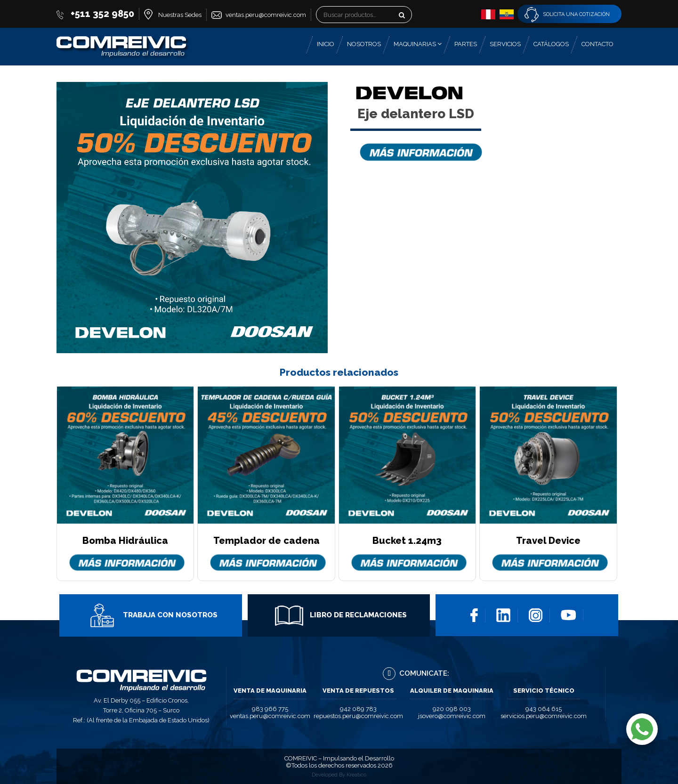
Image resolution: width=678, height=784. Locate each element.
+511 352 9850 (102, 14)
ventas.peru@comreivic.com (266, 15)
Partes (466, 44)
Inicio (326, 44)
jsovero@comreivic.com (452, 716)
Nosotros (364, 44)
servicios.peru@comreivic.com (544, 716)
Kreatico (356, 775)
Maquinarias (418, 44)
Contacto (597, 44)
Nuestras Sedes (180, 15)
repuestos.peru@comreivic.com (358, 716)
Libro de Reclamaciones (341, 615)
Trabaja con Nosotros (153, 615)
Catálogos (551, 44)
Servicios (505, 44)
